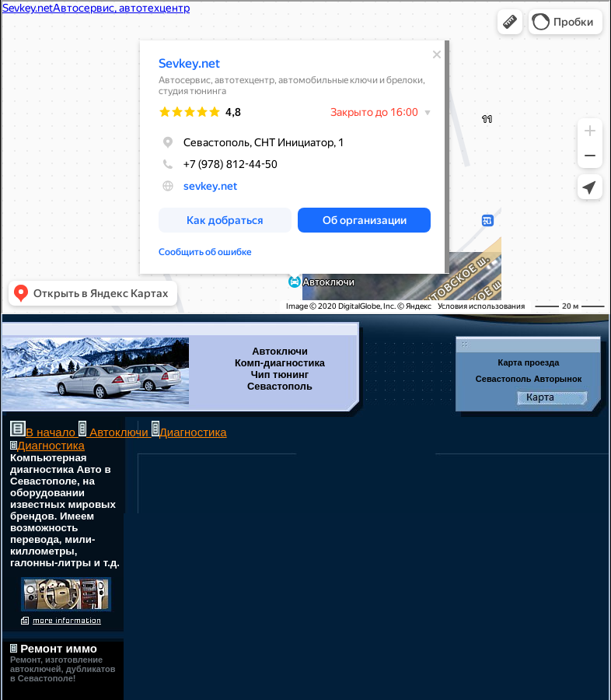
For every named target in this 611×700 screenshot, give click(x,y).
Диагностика (193, 432)
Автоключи (119, 432)
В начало (52, 432)
